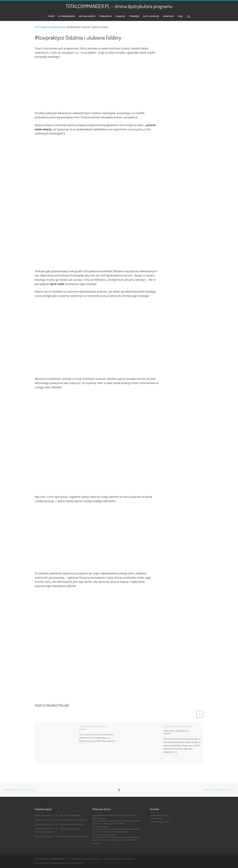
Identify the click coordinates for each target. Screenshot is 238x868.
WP (46, 863)
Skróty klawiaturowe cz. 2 (93, 726)
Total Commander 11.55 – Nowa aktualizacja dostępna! (61, 820)
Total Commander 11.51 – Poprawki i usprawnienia (59, 824)
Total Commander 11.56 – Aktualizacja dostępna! (58, 815)
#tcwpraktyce (58, 27)
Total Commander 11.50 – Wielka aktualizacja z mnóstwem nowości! (57, 830)
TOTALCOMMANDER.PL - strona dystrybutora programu (73, 858)
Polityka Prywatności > (161, 821)
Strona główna (42, 27)
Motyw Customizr (75, 863)
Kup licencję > (157, 818)
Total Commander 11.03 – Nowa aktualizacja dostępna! (61, 836)
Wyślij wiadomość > (159, 815)
